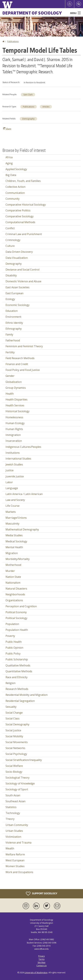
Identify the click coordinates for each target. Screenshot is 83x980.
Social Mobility (14, 736)
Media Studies (14, 535)
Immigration (13, 435)
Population (12, 624)
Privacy (41, 956)
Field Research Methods (20, 358)
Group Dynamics (16, 388)
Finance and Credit (17, 364)
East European (14, 293)
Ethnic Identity (14, 323)
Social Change (14, 713)
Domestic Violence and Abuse (23, 281)
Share (7, 129)
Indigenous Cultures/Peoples (23, 447)
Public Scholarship (17, 659)
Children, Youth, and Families (23, 181)
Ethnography (14, 329)
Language (12, 488)
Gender (10, 376)
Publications (13, 41)
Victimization (13, 837)
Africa (9, 157)
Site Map (41, 962)
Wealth (10, 848)
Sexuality (11, 707)
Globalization (14, 382)
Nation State (13, 577)
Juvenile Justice (15, 476)
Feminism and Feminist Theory (24, 346)
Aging (9, 163)
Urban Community (17, 825)
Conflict (10, 228)
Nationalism (13, 583)
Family (9, 335)
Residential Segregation (20, 701)
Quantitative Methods (19, 671)
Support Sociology (42, 894)
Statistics (11, 807)
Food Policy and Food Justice (23, 370)
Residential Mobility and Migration (27, 695)
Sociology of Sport (17, 789)
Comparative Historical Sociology (26, 205)
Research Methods (17, 689)
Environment (13, 317)
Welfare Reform (15, 854)
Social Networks (15, 748)
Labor (9, 482)
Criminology (13, 240)
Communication (15, 193)
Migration (12, 553)
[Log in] (70, 4)
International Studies (18, 459)
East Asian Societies (17, 287)
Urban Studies (14, 831)
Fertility (10, 352)
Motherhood (13, 565)
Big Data (11, 175)
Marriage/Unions (16, 518)
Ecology (10, 299)
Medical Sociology (16, 541)
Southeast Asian (15, 801)
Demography (28, 119)
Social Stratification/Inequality (24, 760)
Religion (10, 683)
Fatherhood (13, 340)
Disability (11, 275)
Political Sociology (16, 618)
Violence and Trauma (18, 843)
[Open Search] (79, 4)
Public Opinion (14, 648)
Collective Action (15, 187)
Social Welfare (14, 766)
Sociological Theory (17, 778)
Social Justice (13, 730)
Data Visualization (17, 258)
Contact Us (41, 966)
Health (10, 394)
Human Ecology (15, 423)
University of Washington (36, 973)
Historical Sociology (17, 411)
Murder (10, 571)
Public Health (14, 642)
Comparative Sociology (20, 216)
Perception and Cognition (21, 606)
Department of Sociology (32, 13)
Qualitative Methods (18, 665)
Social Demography (17, 724)
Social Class (13, 718)
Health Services (15, 405)
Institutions (13, 453)
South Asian (13, 795)
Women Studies (15, 866)
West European (15, 860)
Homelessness (14, 417)
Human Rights (14, 429)
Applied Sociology (16, 169)
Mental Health (14, 547)
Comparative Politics (18, 210)
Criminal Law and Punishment (24, 234)
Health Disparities (17, 399)
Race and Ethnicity (17, 677)
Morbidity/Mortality (18, 559)
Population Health (17, 630)
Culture (10, 246)
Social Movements (17, 742)
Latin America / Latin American (24, 494)
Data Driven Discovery (19, 252)
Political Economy (16, 612)
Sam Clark (28, 95)
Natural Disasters (16, 589)
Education (12, 311)
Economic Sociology (17, 305)
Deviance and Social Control (22, 270)
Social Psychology (16, 754)
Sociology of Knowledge (20, 783)
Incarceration (14, 441)
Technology (13, 813)
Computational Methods (20, 222)
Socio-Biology (14, 772)
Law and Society (15, 500)
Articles (46, 107)
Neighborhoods (15, 594)
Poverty (10, 636)
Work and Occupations (19, 872)
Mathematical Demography (22, 529)
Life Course (13, 506)
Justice (10, 470)
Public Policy (13, 653)
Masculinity (12, 524)
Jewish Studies (14, 464)
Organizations (14, 600)
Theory (10, 819)
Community (13, 199)
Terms (41, 959)
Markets (11, 512)
